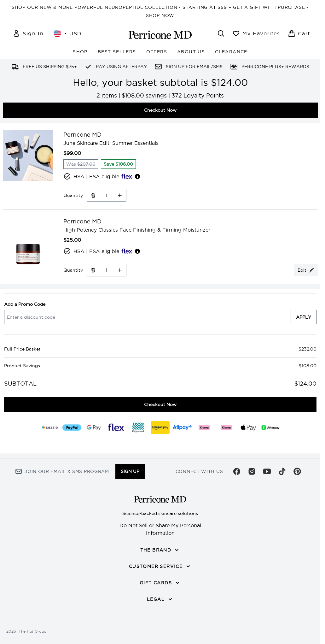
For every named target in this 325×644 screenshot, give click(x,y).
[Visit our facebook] (237, 471)
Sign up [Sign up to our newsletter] (130, 471)
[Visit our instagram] (252, 471)
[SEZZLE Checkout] (50, 428)
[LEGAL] (160, 599)
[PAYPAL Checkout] (72, 428)
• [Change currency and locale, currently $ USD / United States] (68, 33)
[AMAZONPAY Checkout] (160, 428)
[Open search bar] (221, 33)
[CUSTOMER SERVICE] (160, 566)
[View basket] (299, 33)
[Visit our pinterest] (297, 471)
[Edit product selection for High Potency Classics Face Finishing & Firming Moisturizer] (306, 270)
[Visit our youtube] (267, 471)
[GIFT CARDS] (160, 583)
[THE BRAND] (160, 550)
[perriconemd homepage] (160, 35)
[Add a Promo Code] (147, 317)
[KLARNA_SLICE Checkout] (204, 428)
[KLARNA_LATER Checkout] (226, 428)
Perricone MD (82, 135)
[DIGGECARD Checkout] (138, 428)
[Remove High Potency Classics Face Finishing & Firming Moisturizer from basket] (93, 270)
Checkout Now (160, 110)
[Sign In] (28, 33)
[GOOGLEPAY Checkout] (94, 428)
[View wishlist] (256, 33)
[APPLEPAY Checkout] (248, 428)
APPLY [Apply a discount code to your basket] (304, 317)
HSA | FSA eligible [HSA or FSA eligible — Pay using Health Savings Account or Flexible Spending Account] (102, 176)
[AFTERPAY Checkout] (270, 428)
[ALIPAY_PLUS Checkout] (182, 428)
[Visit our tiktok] (282, 471)
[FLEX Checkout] (116, 428)
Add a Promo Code (25, 304)
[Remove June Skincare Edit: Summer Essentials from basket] (93, 195)
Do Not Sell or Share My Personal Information (160, 529)
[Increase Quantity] (120, 195)
